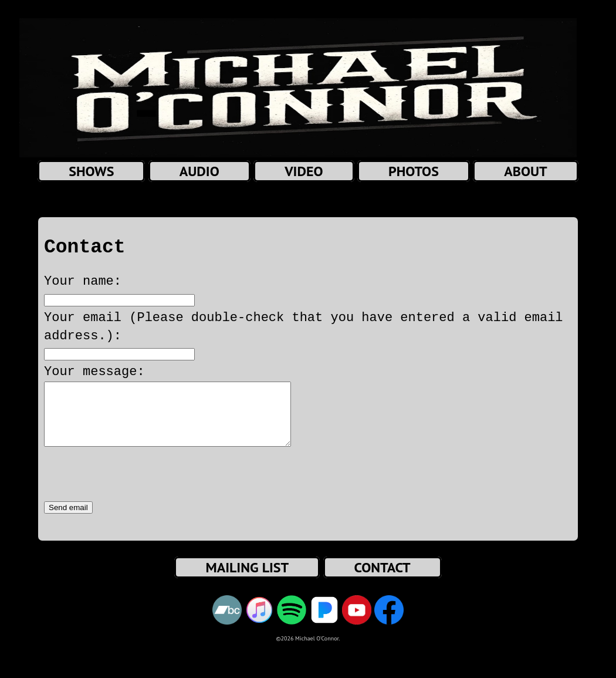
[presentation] (133, 488)
